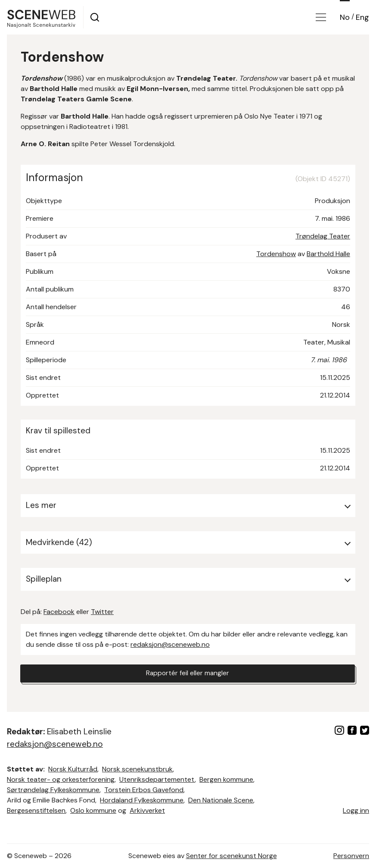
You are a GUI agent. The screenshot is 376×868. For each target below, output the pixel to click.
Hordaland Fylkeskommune (142, 800)
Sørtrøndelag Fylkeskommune (53, 790)
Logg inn (356, 810)
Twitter (102, 612)
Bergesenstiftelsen (36, 810)
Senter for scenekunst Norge (232, 856)
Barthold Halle (328, 254)
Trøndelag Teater (323, 236)
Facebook (59, 612)
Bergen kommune (226, 779)
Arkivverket (147, 810)
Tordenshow (276, 254)
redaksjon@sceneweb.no (170, 644)
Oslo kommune (93, 810)
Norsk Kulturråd (73, 769)
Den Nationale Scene (221, 800)
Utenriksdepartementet (157, 779)
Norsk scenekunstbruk (137, 769)
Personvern (351, 856)
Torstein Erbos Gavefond (144, 790)
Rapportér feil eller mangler (188, 674)
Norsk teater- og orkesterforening (61, 779)
